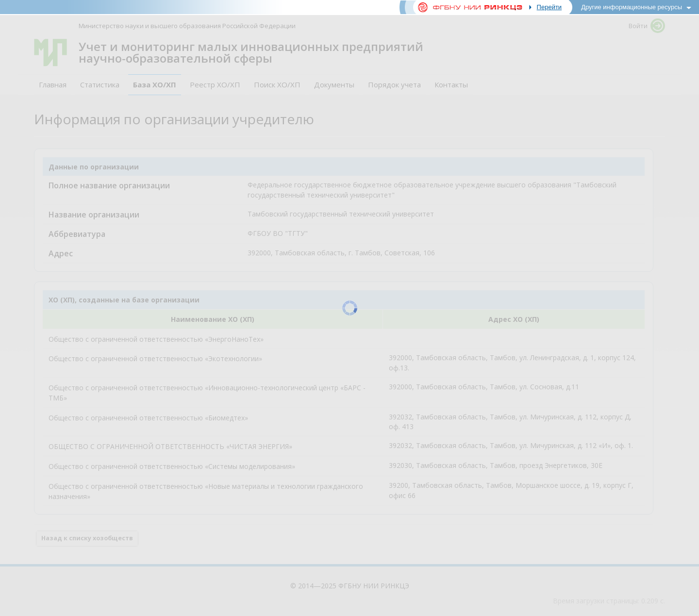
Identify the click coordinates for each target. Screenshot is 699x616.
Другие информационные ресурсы (632, 7)
